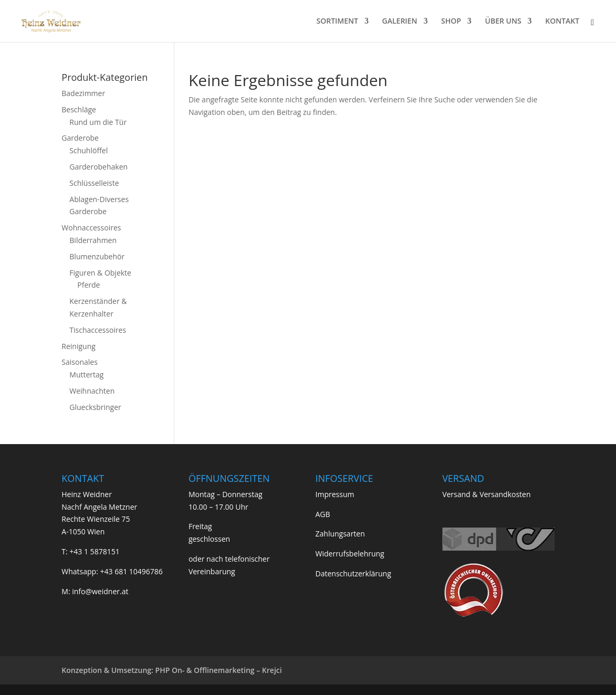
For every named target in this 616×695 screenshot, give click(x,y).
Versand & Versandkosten (486, 494)
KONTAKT (562, 22)
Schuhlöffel (88, 150)
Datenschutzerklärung (353, 573)
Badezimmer (83, 93)
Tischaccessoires (98, 330)
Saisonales (80, 362)
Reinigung (79, 346)
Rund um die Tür (98, 122)
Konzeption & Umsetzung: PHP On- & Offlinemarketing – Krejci (171, 670)
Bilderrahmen (93, 240)
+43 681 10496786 (131, 571)
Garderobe (80, 138)
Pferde (88, 285)
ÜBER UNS (503, 22)
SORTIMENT (337, 22)
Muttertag (86, 375)
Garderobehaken (98, 167)
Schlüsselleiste (94, 183)
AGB (323, 514)
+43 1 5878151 (94, 551)
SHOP (451, 22)
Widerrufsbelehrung (350, 554)
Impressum (335, 494)
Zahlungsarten (340, 534)
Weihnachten (92, 391)
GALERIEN (400, 22)
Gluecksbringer (95, 407)
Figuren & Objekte (100, 273)
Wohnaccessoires (91, 228)
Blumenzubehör (97, 256)
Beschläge (79, 109)
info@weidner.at (100, 591)
